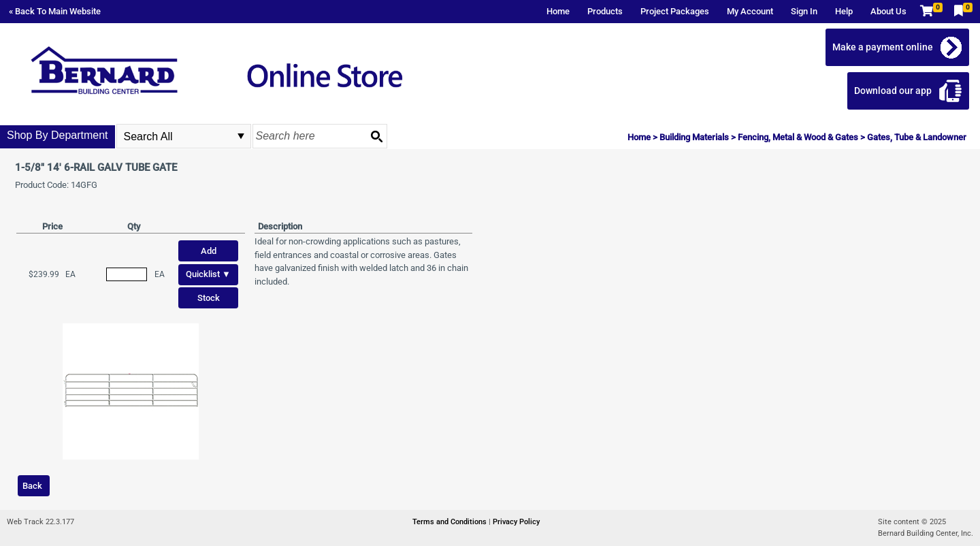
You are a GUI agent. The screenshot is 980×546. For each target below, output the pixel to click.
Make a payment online (883, 47)
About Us (888, 11)
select (241, 136)
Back (32, 486)
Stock (209, 298)
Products (605, 11)
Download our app (893, 91)
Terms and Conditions (451, 522)
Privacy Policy (516, 522)
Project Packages (675, 11)
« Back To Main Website (55, 11)
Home (558, 11)
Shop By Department (58, 135)
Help (844, 11)
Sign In (804, 11)
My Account (750, 11)
